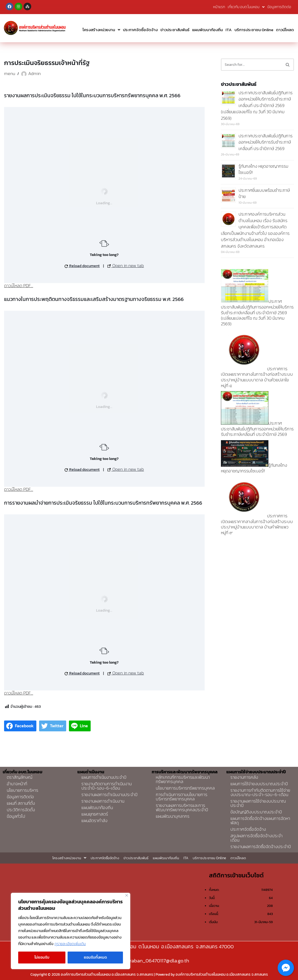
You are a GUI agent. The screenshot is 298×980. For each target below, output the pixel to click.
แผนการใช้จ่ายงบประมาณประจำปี (259, 784)
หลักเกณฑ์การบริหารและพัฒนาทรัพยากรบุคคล (183, 779)
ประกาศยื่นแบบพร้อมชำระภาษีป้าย (264, 193)
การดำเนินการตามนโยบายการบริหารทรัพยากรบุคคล (182, 797)
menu (10, 73)
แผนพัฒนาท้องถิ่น (207, 30)
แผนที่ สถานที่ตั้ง (21, 803)
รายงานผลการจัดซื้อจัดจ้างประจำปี (261, 846)
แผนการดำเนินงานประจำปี (104, 777)
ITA (229, 30)
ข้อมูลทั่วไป (16, 816)
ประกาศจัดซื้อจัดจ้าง (140, 30)
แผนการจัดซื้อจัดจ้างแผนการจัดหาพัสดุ (260, 820)
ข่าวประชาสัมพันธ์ (175, 30)
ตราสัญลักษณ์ (20, 777)
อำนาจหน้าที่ (17, 784)
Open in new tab (126, 266)
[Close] (127, 895)
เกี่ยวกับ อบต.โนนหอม (246, 7)
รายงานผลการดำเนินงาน (103, 801)
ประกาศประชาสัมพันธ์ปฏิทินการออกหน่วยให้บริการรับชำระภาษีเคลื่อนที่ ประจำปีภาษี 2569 (266, 142)
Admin (34, 73)
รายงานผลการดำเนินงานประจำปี (110, 794)
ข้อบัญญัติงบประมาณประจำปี (256, 812)
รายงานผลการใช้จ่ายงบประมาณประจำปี (258, 803)
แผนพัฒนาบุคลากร (173, 816)
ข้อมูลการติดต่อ (279, 7)
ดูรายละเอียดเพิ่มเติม (70, 944)
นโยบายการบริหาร (23, 790)
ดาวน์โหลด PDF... (19, 285)
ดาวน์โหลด (285, 30)
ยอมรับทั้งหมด (95, 957)
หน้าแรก (219, 7)
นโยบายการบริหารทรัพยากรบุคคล (185, 788)
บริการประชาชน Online (254, 30)
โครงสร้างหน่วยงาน (101, 30)
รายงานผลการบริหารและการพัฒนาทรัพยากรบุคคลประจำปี (182, 807)
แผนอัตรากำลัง (94, 820)
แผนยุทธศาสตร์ (95, 814)
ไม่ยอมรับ (42, 957)
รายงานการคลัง (244, 777)
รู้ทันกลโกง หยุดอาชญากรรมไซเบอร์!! (263, 169)
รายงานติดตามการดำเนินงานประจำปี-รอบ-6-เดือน (107, 786)
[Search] (251, 65)
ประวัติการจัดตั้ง (21, 810)
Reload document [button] (82, 266)
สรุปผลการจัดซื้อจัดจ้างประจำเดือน (256, 838)
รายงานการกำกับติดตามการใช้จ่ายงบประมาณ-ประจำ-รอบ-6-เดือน (260, 792)
